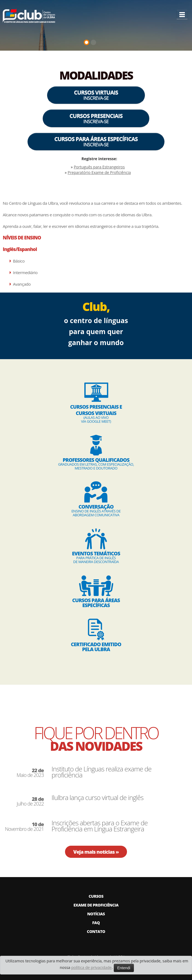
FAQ (96, 923)
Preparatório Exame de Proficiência (99, 172)
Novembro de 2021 (24, 827)
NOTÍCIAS (96, 914)
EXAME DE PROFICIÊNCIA (96, 905)
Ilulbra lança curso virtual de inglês (98, 798)
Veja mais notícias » (96, 852)
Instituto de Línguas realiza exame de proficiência (102, 772)
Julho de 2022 (30, 801)
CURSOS (96, 896)
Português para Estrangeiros (99, 167)
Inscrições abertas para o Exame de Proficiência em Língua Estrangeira (100, 826)
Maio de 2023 (30, 773)
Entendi (124, 968)
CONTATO (96, 931)
